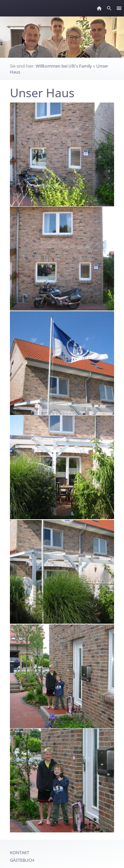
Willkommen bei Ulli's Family (64, 66)
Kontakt (20, 853)
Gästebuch (22, 860)
